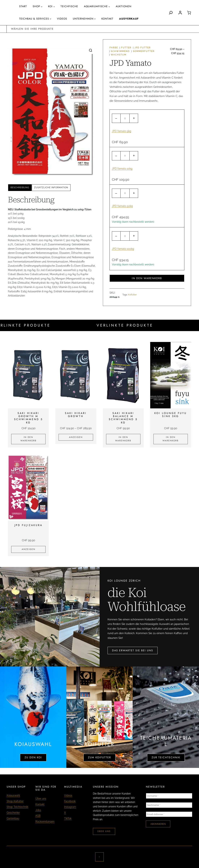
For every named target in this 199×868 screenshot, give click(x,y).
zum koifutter (99, 757)
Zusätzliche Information (51, 188)
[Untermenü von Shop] (42, 7)
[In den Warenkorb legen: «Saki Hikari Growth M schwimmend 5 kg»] (28, 439)
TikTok (68, 818)
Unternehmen (83, 19)
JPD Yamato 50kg (122, 206)
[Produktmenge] (125, 118)
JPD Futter (143, 48)
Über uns (41, 798)
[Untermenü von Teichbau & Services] (51, 19)
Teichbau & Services (34, 19)
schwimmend (120, 51)
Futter (126, 48)
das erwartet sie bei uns (133, 650)
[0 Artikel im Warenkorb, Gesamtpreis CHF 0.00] (189, 13)
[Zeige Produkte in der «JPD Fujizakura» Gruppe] (28, 549)
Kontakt (40, 804)
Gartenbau (13, 818)
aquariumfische (96, 6)
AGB (38, 816)
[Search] (171, 13)
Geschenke (13, 813)
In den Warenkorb (147, 278)
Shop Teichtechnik (17, 807)
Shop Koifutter (15, 801)
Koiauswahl (13, 795)
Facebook (70, 801)
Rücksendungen (45, 821)
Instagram (70, 807)
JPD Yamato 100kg (123, 249)
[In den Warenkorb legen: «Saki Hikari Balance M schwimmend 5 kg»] (123, 439)
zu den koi (33, 757)
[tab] (20, 188)
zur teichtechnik (166, 757)
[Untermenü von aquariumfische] (109, 7)
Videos (68, 795)
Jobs (38, 810)
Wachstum (119, 55)
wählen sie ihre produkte (32, 29)
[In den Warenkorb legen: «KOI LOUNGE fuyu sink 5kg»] (171, 439)
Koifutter (132, 295)
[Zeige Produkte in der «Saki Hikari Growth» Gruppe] (76, 437)
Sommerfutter (144, 51)
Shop (36, 6)
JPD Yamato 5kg (122, 131)
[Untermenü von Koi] (54, 7)
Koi (50, 6)
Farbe (114, 48)
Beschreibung (20, 188)
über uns (104, 831)
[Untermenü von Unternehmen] (95, 19)
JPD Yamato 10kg (122, 169)
